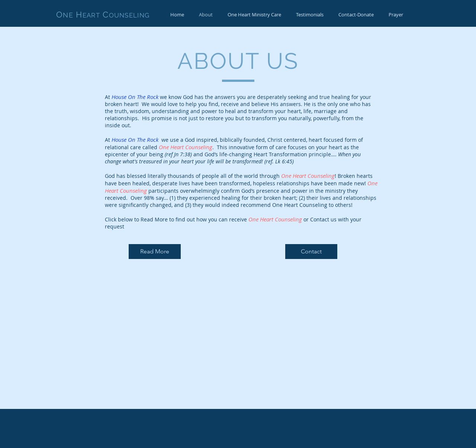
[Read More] (155, 252)
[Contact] (311, 252)
